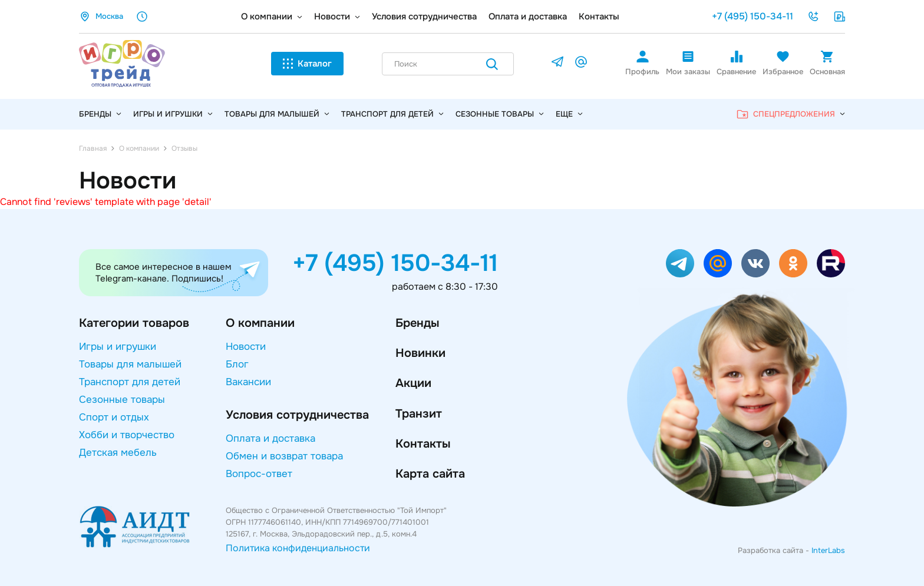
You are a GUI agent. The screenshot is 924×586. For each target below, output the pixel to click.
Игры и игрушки (173, 114)
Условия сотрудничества (424, 16)
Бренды (417, 323)
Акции (413, 383)
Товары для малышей (277, 114)
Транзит (419, 414)
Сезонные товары (500, 114)
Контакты (599, 16)
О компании (267, 16)
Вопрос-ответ (259, 474)
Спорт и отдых (114, 417)
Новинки (420, 353)
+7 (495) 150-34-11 (753, 16)
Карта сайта (430, 474)
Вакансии (248, 382)
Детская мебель (118, 453)
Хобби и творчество (127, 435)
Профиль (642, 63)
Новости (332, 16)
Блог (237, 364)
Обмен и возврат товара (284, 456)
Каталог (307, 64)
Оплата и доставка (528, 16)
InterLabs (828, 550)
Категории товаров (134, 323)
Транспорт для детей (392, 114)
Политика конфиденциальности (298, 548)
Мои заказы (688, 63)
